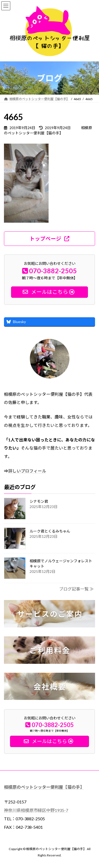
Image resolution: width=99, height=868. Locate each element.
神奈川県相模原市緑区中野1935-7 (36, 810)
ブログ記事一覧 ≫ (76, 589)
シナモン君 (39, 501)
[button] (49, 239)
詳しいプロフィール (27, 471)
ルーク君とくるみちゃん (50, 531)
